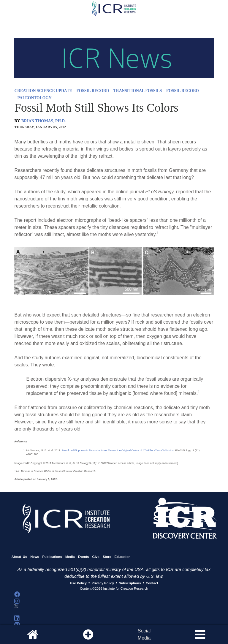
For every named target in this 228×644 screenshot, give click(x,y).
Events (84, 557)
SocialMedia (144, 634)
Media (70, 557)
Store (107, 557)
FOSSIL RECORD (93, 91)
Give (96, 557)
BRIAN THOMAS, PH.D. (44, 121)
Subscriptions (130, 583)
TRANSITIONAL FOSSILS (138, 91)
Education (123, 557)
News (35, 557)
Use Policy (78, 583)
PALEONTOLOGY (35, 98)
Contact (152, 583)
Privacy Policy (103, 583)
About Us (19, 557)
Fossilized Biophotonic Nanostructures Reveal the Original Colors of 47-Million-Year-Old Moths (118, 450)
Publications (52, 557)
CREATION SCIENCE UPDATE (43, 91)
